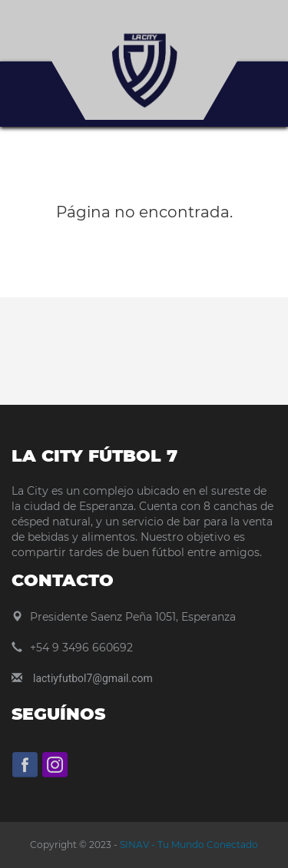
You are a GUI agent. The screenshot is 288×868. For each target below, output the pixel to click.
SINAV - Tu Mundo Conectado (188, 845)
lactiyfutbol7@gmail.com (93, 678)
